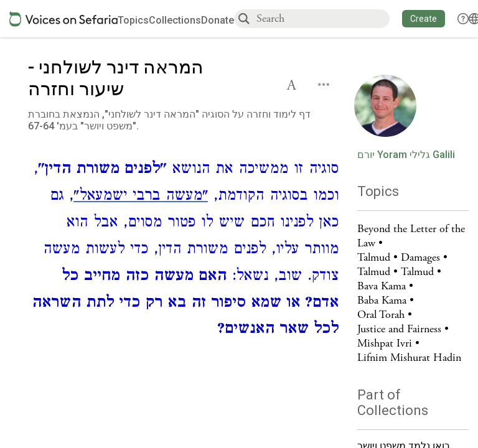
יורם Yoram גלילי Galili (406, 155)
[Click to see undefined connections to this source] (183, 251)
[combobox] (322, 18)
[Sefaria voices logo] (63, 19)
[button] (424, 19)
